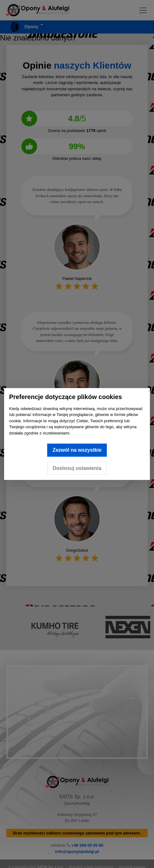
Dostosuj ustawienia (77, 468)
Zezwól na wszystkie (77, 450)
